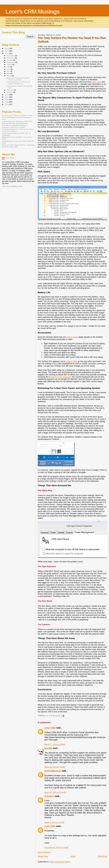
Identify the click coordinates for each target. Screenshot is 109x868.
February (10, 90)
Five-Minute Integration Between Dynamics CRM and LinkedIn (15, 126)
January (10, 92)
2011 (7, 97)
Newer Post (43, 856)
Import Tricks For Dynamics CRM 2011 (17, 121)
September (11, 62)
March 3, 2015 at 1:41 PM (54, 822)
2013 (7, 53)
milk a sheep (72, 337)
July (8, 67)
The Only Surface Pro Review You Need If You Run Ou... (18, 83)
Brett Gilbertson (53, 771)
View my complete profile (12, 186)
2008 (7, 104)
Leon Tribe (50, 728)
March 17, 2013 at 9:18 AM (55, 744)
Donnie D (49, 796)
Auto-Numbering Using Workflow (15, 123)
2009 (7, 102)
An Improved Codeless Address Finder (17, 115)
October (10, 60)
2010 (7, 99)
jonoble (48, 748)
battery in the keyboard (61, 377)
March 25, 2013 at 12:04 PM (55, 792)
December (11, 56)
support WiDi (71, 361)
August (10, 65)
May (8, 71)
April (9, 73)
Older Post (102, 856)
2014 (7, 51)
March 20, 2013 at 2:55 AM (55, 767)
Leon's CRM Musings (33, 12)
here (94, 82)
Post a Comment (44, 852)
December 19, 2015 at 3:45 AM (56, 847)
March (9, 76)
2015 (7, 48)
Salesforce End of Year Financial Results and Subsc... (18, 79)
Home (73, 856)
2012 (7, 95)
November (11, 58)
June (9, 69)
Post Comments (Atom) (60, 862)
